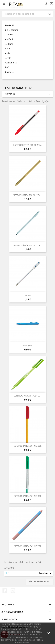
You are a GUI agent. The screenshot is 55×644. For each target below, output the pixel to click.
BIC (7, 67)
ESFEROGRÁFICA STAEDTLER (27, 396)
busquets (10, 72)
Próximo (45, 574)
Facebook (5, 591)
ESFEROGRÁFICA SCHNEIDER (27, 446)
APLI (7, 49)
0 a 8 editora (12, 30)
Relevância (27, 94)
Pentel (28, 295)
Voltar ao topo (39, 582)
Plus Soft (28, 346)
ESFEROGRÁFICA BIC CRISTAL (28, 145)
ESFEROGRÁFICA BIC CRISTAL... (28, 195)
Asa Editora (11, 63)
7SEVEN (9, 35)
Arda (8, 53)
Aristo (8, 58)
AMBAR (9, 39)
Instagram (13, 591)
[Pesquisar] (27, 14)
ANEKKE (9, 44)
